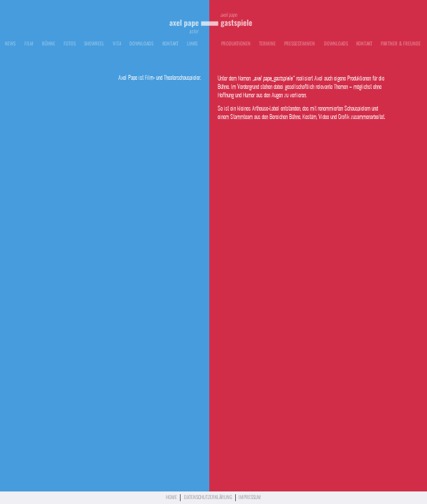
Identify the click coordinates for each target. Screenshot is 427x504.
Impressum (250, 498)
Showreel (94, 44)
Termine (267, 44)
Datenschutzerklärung (208, 498)
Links (192, 44)
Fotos (70, 44)
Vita (117, 44)
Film (29, 44)
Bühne (49, 44)
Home (171, 498)
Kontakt (170, 44)
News (10, 44)
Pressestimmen (300, 44)
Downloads (141, 44)
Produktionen (236, 44)
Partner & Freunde (401, 44)
